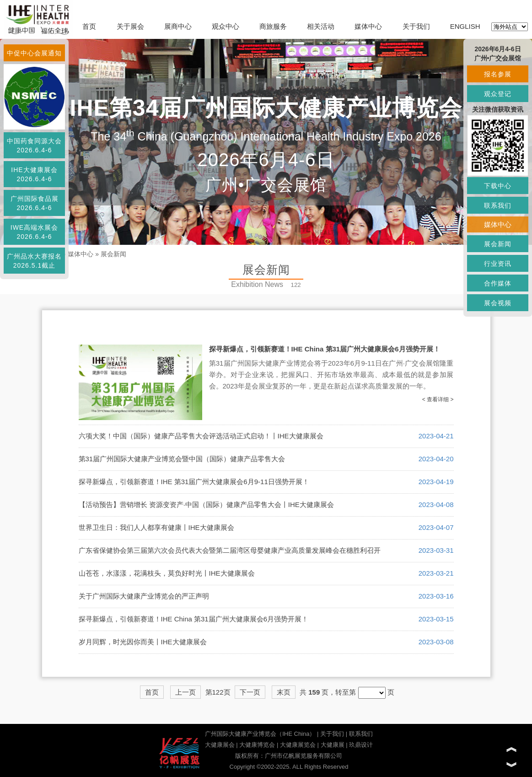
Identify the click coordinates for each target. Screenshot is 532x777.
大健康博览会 (257, 745)
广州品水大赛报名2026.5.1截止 (34, 261)
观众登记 (498, 94)
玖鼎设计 (361, 745)
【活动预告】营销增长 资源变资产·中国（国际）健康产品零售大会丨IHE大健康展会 (206, 505)
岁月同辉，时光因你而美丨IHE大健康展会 (143, 642)
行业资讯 (498, 264)
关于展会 (130, 26)
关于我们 (416, 26)
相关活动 (321, 26)
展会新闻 (113, 254)
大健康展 (333, 745)
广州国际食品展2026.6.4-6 (35, 203)
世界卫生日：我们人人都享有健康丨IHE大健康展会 (156, 527)
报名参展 (498, 74)
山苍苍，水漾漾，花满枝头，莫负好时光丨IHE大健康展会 (167, 573)
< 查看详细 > (438, 399)
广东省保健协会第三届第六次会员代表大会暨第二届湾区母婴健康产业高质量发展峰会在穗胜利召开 (230, 550)
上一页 (185, 692)
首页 (89, 26)
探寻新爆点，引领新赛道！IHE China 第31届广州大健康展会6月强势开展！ (325, 349)
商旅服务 (273, 26)
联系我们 (361, 734)
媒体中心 (368, 26)
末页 (284, 692)
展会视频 (498, 303)
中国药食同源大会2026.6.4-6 (34, 146)
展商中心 (178, 26)
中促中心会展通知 (34, 53)
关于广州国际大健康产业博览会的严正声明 (144, 596)
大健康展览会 (298, 745)
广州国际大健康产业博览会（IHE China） (260, 734)
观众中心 (226, 26)
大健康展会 (220, 745)
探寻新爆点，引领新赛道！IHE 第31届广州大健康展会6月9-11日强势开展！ (194, 482)
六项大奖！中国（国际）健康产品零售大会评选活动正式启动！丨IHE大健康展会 (201, 436)
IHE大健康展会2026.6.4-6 (34, 174)
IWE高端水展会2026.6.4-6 (34, 232)
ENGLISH (465, 26)
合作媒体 (498, 283)
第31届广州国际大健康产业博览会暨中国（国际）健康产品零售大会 (182, 459)
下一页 (250, 692)
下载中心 (498, 186)
